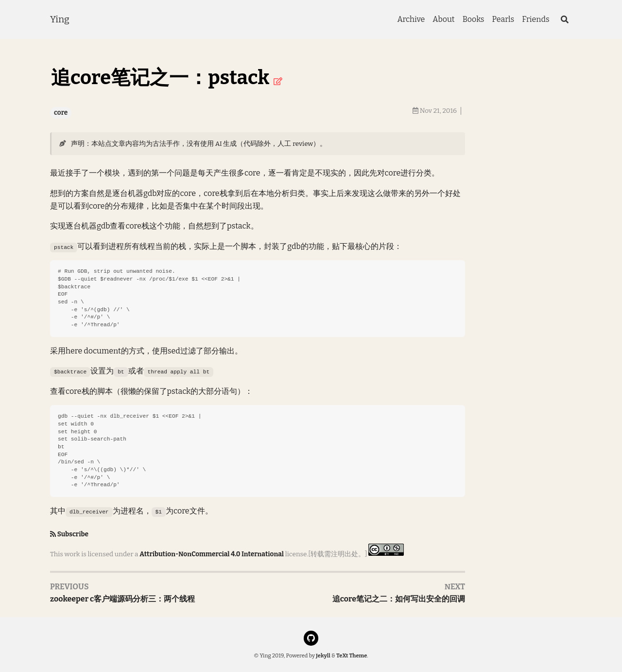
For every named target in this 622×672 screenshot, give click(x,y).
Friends (536, 19)
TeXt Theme (352, 656)
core (61, 113)
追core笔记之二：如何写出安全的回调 (399, 599)
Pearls (503, 19)
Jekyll (323, 656)
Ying (60, 19)
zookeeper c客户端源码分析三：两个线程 (122, 599)
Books (474, 19)
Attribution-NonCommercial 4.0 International (212, 554)
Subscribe (73, 534)
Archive (411, 19)
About (443, 19)
